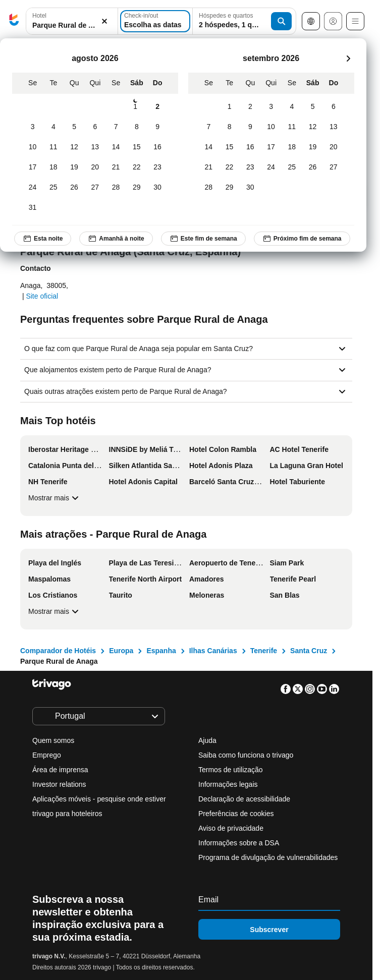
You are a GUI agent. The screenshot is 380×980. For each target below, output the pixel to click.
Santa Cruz (309, 651)
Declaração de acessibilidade (244, 799)
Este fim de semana (203, 239)
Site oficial (42, 296)
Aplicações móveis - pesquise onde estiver (99, 799)
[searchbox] (72, 25)
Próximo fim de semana (302, 239)
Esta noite (43, 239)
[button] (72, 21)
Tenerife (264, 651)
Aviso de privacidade (231, 828)
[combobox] (72, 21)
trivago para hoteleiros (67, 814)
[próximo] (348, 59)
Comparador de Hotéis (58, 651)
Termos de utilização (231, 770)
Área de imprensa (60, 770)
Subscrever (269, 930)
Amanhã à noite (116, 239)
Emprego (47, 755)
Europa (121, 651)
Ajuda (207, 740)
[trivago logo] (14, 21)
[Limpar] (104, 21)
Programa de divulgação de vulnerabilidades (268, 857)
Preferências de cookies (237, 814)
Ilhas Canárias (213, 651)
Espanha (161, 651)
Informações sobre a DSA (239, 843)
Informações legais (228, 784)
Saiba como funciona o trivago (246, 755)
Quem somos (53, 740)
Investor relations (59, 784)
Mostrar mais (55, 498)
